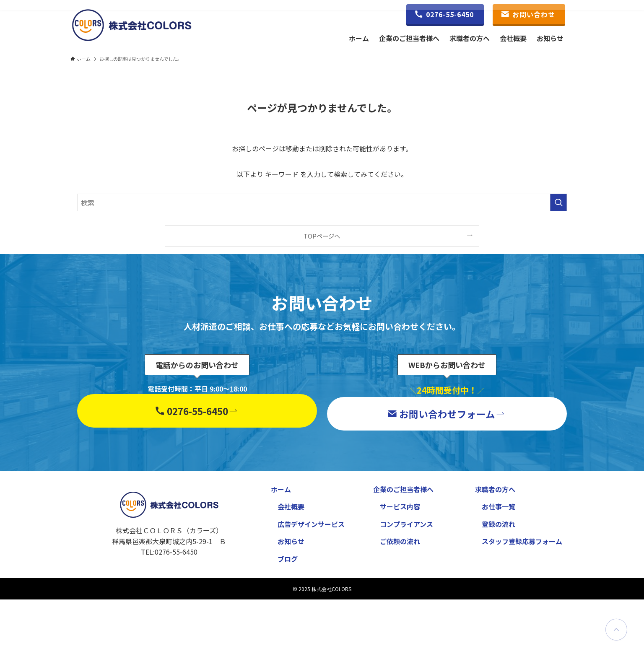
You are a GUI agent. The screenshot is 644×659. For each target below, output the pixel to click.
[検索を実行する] (558, 202)
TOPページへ (322, 236)
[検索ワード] (322, 202)
